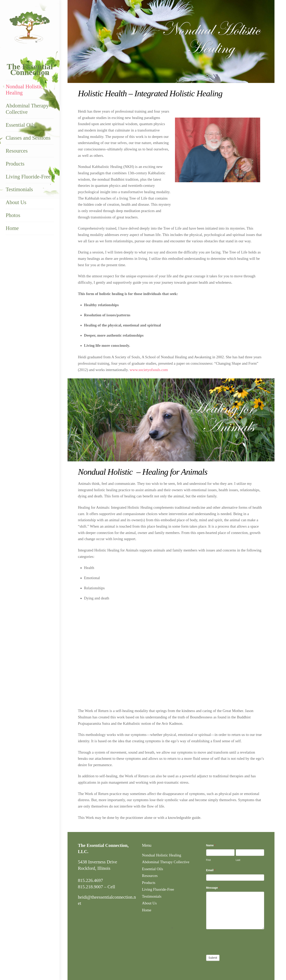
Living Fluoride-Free (28, 177)
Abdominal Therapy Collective (27, 109)
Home (12, 228)
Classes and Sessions (28, 138)
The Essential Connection (30, 70)
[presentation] (236, 941)
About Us (16, 203)
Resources (17, 151)
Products (15, 164)
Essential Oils (21, 125)
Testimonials (19, 190)
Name (211, 845)
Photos (13, 215)
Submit (213, 958)
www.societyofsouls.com (149, 370)
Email (211, 870)
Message (213, 888)
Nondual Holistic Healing (24, 90)
